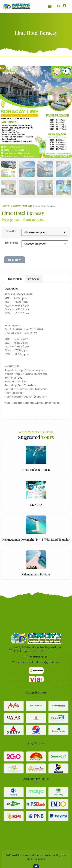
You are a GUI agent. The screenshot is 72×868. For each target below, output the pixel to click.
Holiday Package (22, 206)
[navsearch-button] (59, 6)
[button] (50, 6)
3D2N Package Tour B (36, 470)
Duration (11, 231)
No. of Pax (12, 243)
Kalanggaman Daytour (36, 574)
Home (5, 206)
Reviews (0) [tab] (33, 279)
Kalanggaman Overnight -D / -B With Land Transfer (36, 539)
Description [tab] (15, 279)
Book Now (14, 260)
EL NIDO (36, 505)
